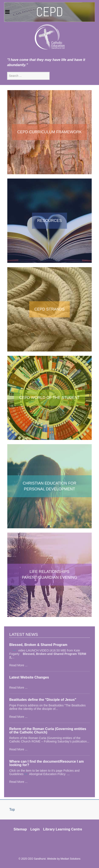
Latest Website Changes (29, 677)
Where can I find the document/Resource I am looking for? (46, 763)
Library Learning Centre (63, 829)
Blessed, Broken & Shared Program (38, 645)
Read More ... (18, 665)
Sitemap (20, 829)
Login (35, 829)
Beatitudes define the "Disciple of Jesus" (43, 700)
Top (12, 810)
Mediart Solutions (71, 859)
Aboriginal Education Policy (48, 774)
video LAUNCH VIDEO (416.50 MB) (42, 650)
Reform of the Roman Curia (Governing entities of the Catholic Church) (48, 731)
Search (7, 72)
